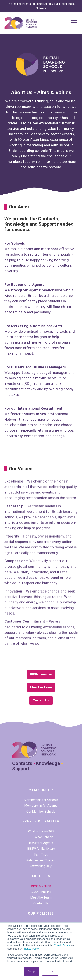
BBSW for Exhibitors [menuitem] (41, 849)
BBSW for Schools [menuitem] (41, 837)
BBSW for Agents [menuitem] (41, 843)
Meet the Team (41, 687)
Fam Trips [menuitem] (41, 854)
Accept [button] (32, 971)
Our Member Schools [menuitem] (41, 812)
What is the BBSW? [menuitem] (41, 831)
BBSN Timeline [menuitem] (41, 892)
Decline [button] (50, 971)
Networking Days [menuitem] (41, 866)
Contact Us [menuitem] (41, 903)
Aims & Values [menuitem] (41, 886)
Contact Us (41, 700)
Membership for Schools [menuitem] (41, 800)
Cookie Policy (62, 946)
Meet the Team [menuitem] (41, 897)
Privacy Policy (31, 949)
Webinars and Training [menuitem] (41, 860)
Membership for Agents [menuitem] (41, 806)
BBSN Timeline (41, 674)
